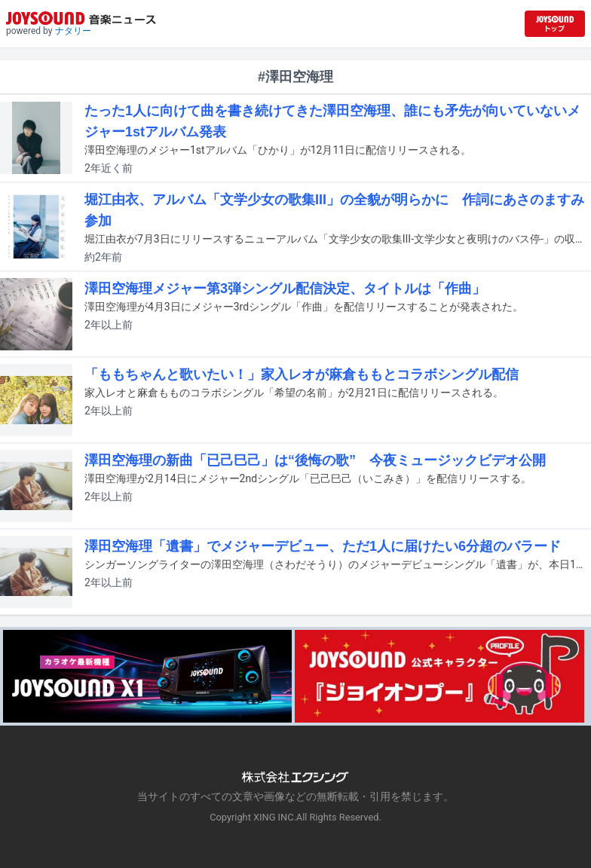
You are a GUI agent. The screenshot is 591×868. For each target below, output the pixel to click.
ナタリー (73, 31)
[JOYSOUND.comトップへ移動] (555, 24)
